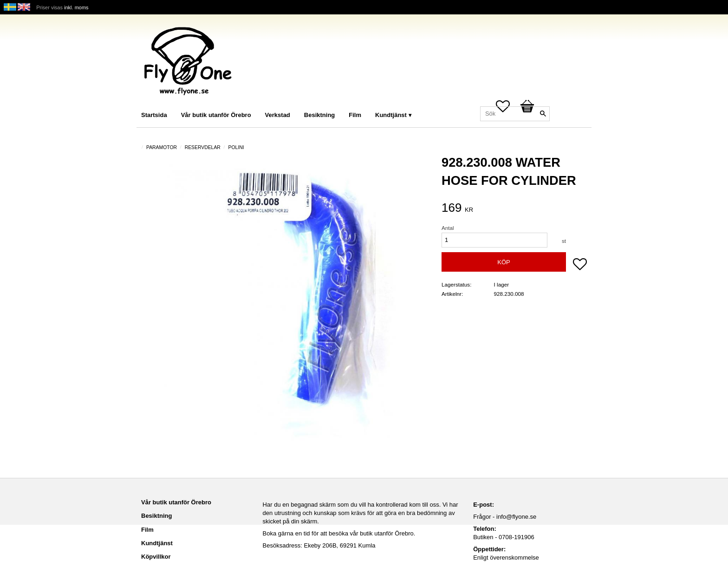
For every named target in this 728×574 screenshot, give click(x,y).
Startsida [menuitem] (154, 115)
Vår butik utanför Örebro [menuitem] (216, 115)
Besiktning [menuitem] (319, 115)
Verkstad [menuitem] (278, 115)
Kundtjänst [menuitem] (391, 115)
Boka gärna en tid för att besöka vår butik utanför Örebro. (339, 533)
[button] (580, 265)
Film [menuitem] (355, 115)
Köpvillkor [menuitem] (156, 557)
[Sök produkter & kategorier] (515, 114)
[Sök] (543, 114)
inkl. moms (76, 7)
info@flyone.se (516, 517)
